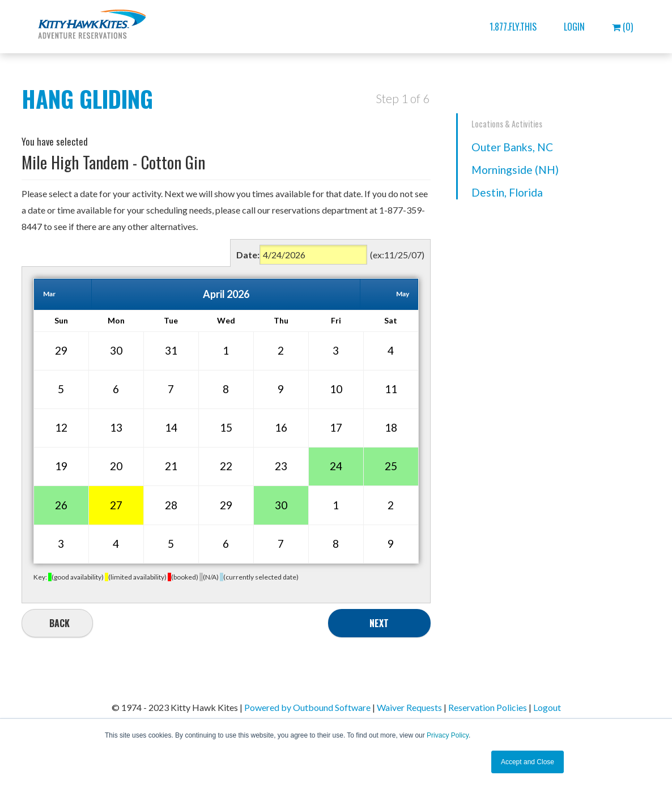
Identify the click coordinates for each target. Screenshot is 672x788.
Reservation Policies (488, 707)
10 (336, 389)
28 (171, 505)
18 (391, 427)
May (403, 294)
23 (281, 466)
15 (226, 427)
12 (61, 427)
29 (61, 350)
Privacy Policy (448, 735)
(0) (622, 27)
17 (336, 427)
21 (171, 466)
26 (61, 505)
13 (116, 427)
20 (116, 466)
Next (379, 623)
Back (59, 623)
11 (391, 389)
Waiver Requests (409, 707)
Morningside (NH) (515, 170)
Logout (547, 707)
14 (171, 427)
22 (226, 466)
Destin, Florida (507, 192)
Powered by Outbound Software (307, 707)
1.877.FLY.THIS (513, 27)
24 (336, 466)
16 (281, 427)
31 (171, 350)
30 (116, 350)
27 (116, 505)
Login (574, 27)
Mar (49, 294)
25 (391, 466)
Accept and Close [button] (528, 762)
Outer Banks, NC (512, 147)
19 (61, 466)
